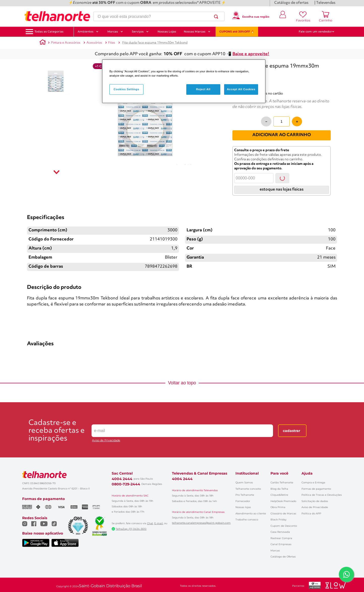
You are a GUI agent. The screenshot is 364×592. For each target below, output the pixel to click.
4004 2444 (122, 479)
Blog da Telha (279, 489)
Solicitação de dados (315, 501)
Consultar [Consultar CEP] (282, 178)
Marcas (275, 551)
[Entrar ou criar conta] (283, 16)
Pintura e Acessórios (66, 43)
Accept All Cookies (241, 89)
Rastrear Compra (281, 538)
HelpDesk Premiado (283, 501)
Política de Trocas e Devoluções (322, 495)
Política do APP (311, 513)
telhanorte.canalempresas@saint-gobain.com (201, 523)
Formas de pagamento (316, 489)
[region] (184, 81)
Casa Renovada (280, 532)
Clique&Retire (279, 495)
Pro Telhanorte (245, 495)
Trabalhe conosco (247, 520)
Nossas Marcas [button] (197, 32)
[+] (297, 121)
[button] (49, 32)
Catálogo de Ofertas (283, 557)
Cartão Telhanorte (282, 482)
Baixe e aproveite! (251, 54)
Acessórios (94, 43)
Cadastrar (292, 431)
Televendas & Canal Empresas (200, 473)
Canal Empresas (281, 544)
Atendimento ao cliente (251, 513)
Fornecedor (243, 501)
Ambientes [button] (88, 32)
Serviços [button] (140, 32)
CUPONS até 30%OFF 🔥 (237, 32)
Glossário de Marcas (283, 513)
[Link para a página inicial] (43, 43)
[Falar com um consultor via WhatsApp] (346, 574)
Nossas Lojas (167, 32)
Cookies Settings (126, 89)
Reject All (203, 89)
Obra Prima (278, 507)
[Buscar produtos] (217, 17)
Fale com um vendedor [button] (317, 32)
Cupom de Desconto (284, 526)
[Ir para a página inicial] (57, 16)
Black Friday (278, 520)
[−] (266, 121)
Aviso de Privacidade (106, 440)
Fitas (112, 43)
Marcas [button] (115, 32)
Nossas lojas (243, 507)
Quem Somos (244, 482)
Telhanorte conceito (248, 489)
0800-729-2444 (126, 484)
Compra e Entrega (313, 482)
